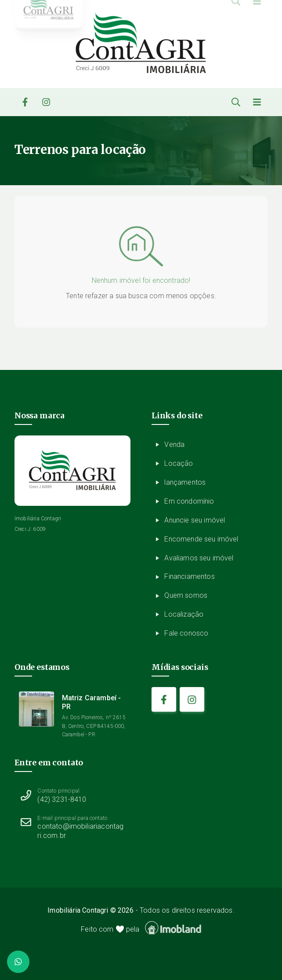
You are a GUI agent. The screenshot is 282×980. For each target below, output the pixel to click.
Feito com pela (141, 928)
